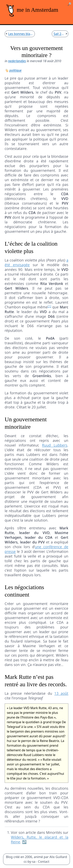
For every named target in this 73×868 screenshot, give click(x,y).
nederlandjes (17, 61)
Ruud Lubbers (55, 445)
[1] (49, 306)
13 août (61, 693)
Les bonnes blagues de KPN (21, 34)
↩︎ (24, 842)
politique (15, 70)
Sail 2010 (59, 34)
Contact (44, 862)
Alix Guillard (58, 857)
